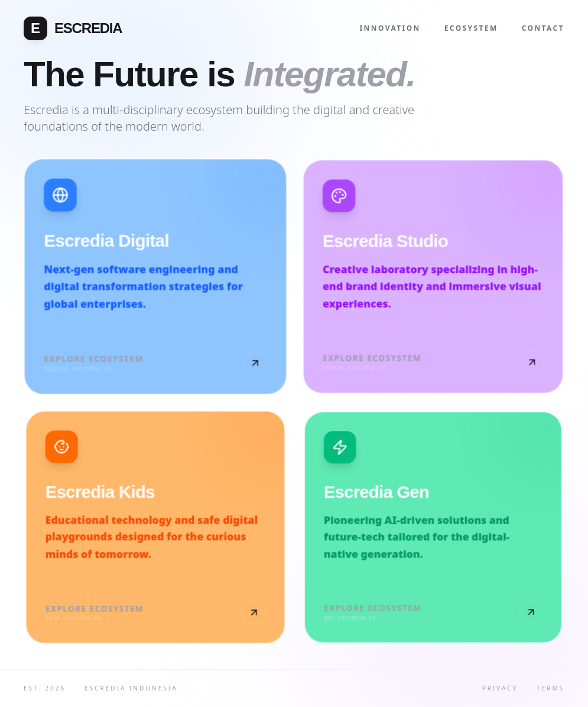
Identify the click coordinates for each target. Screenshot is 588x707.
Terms (550, 688)
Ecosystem (471, 28)
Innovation (390, 28)
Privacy (500, 688)
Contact (543, 28)
